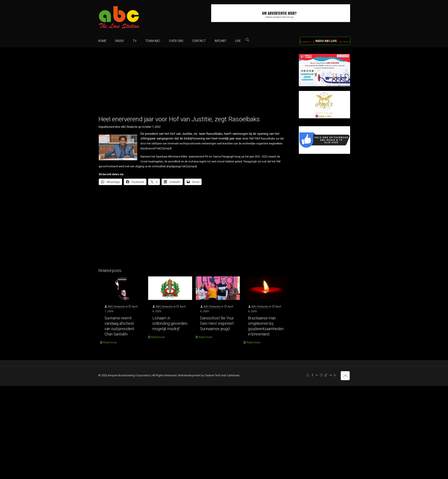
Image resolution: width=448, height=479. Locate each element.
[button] (248, 41)
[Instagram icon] (321, 375)
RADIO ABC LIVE (326, 41)
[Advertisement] (194, 84)
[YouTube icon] (317, 375)
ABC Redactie (116, 306)
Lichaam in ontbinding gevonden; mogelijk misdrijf (170, 323)
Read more (110, 342)
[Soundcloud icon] (330, 375)
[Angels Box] (324, 117)
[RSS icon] (335, 375)
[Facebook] (324, 153)
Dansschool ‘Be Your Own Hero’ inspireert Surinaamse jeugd (217, 323)
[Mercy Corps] (324, 85)
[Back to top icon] (345, 376)
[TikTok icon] (326, 375)
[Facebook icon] (312, 375)
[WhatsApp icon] (308, 375)
